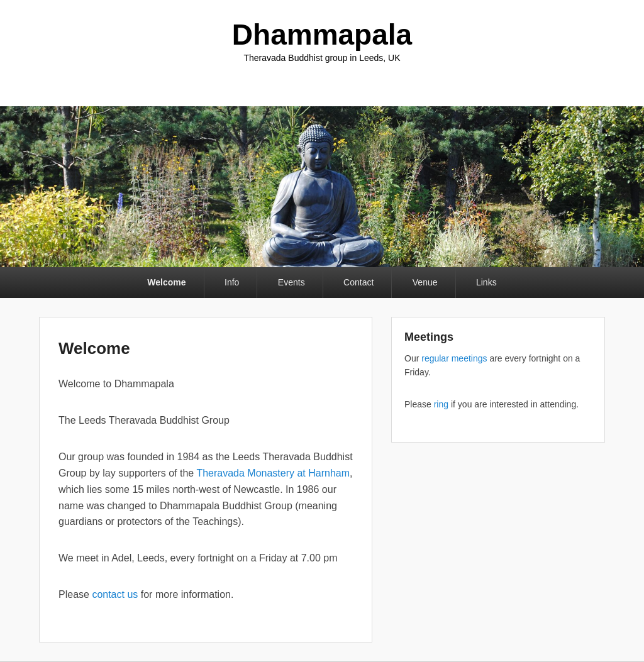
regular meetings (454, 358)
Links (486, 282)
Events (291, 282)
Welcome (166, 282)
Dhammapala (322, 35)
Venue (425, 282)
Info (232, 282)
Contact (358, 282)
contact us (115, 594)
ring (441, 404)
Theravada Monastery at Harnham (273, 473)
